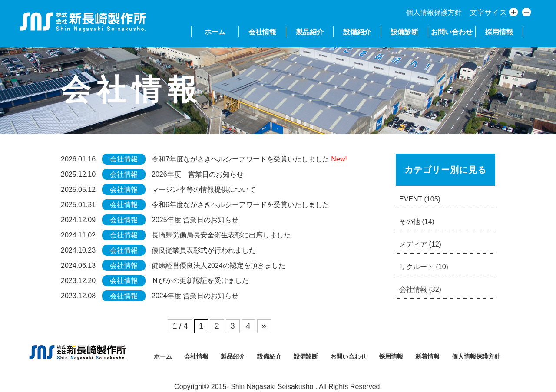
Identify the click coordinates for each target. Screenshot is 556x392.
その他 (417, 222)
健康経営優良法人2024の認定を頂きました (218, 265)
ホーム (215, 32)
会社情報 (262, 32)
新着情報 (427, 356)
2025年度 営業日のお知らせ (195, 220)
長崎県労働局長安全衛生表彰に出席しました (221, 235)
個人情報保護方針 (434, 12)
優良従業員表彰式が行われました (204, 250)
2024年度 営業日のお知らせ (195, 296)
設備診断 (404, 32)
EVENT (420, 199)
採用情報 (499, 32)
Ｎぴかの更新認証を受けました (200, 281)
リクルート (424, 267)
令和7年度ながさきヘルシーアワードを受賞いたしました (240, 159)
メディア (420, 244)
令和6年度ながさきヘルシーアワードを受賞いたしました (240, 205)
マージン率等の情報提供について (204, 189)
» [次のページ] (264, 326)
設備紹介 (357, 32)
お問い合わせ (452, 32)
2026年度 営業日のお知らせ (198, 174)
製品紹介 (310, 32)
